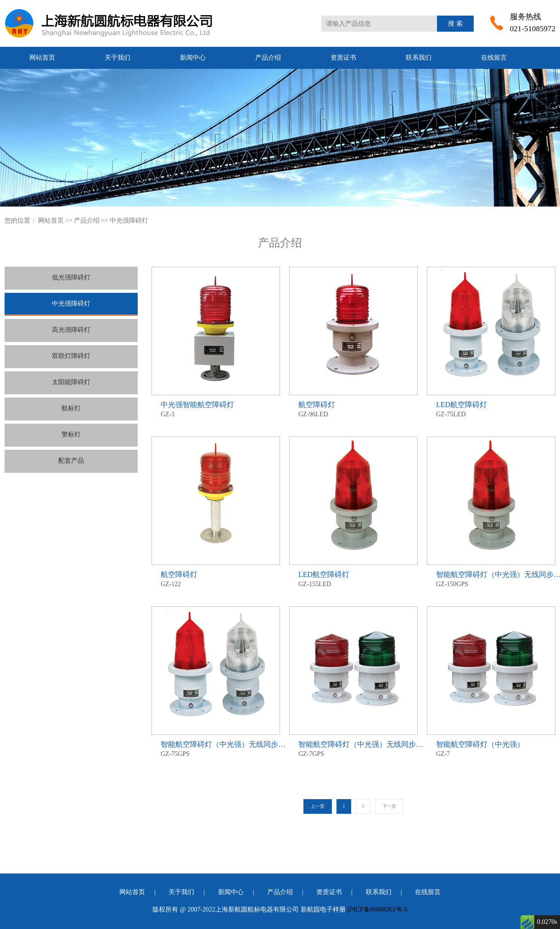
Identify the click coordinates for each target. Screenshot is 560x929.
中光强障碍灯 (129, 221)
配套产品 (71, 461)
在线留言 (494, 58)
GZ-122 (216, 579)
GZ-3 (216, 409)
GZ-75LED (491, 409)
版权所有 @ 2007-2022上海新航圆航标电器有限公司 (226, 909)
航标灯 (71, 408)
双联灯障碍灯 (71, 356)
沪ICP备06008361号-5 (377, 909)
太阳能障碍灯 (71, 382)
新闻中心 (193, 58)
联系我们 (419, 58)
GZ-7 (491, 748)
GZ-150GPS (491, 579)
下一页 (389, 806)
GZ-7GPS (353, 748)
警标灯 (71, 434)
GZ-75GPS (216, 748)
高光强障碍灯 (71, 330)
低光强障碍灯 (71, 277)
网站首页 (42, 58)
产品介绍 (268, 58)
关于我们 (118, 58)
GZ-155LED (353, 579)
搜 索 (455, 24)
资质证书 (343, 58)
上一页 (318, 806)
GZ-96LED (353, 409)
